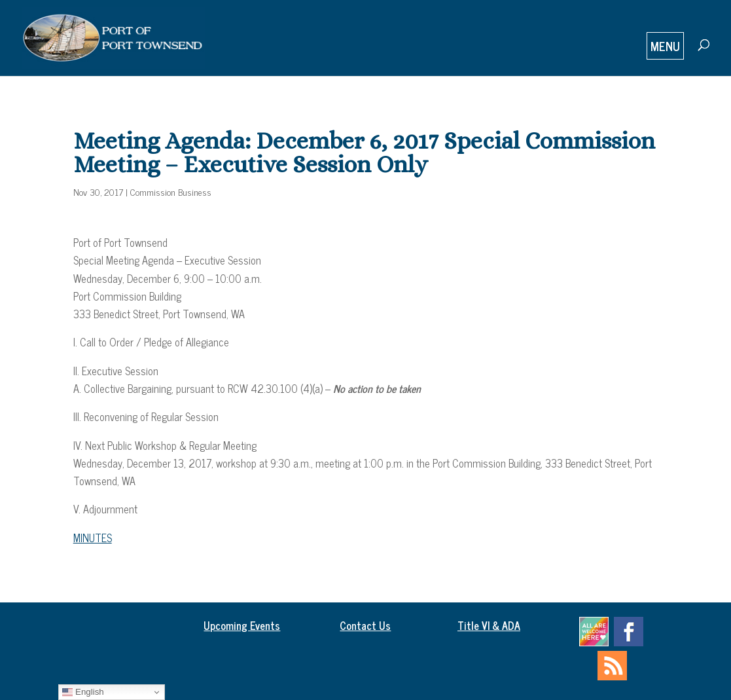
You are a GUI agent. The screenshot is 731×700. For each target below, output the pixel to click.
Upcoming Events (242, 625)
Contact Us (365, 625)
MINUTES (93, 538)
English (83, 692)
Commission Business (171, 192)
